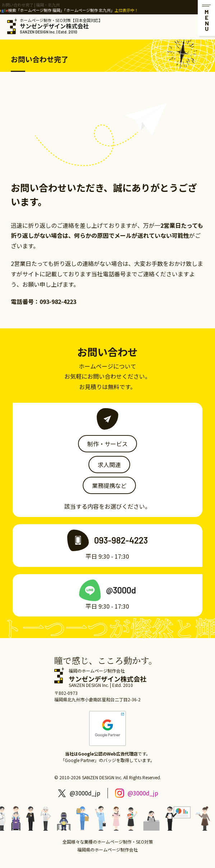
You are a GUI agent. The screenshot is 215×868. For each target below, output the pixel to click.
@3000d (121, 590)
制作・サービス (107, 444)
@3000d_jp (85, 793)
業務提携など (109, 485)
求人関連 (109, 465)
